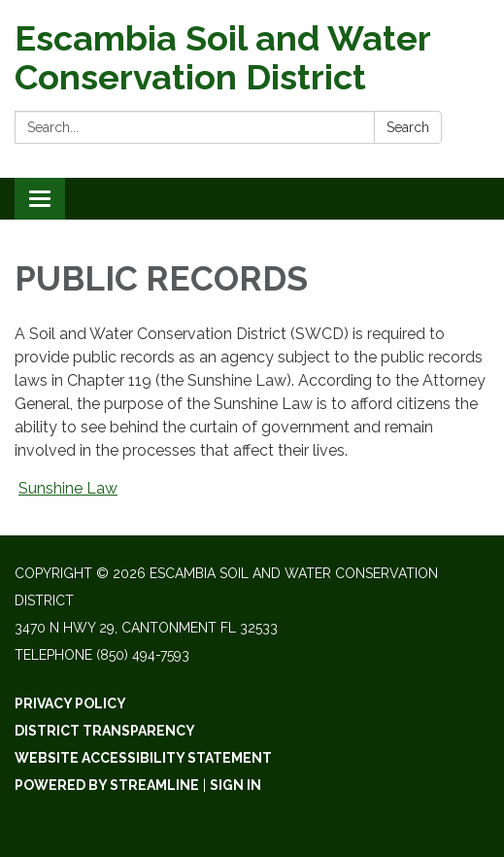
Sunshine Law (68, 488)
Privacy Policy (70, 703)
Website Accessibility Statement (143, 758)
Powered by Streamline (107, 785)
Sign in (235, 785)
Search (408, 127)
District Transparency (105, 731)
